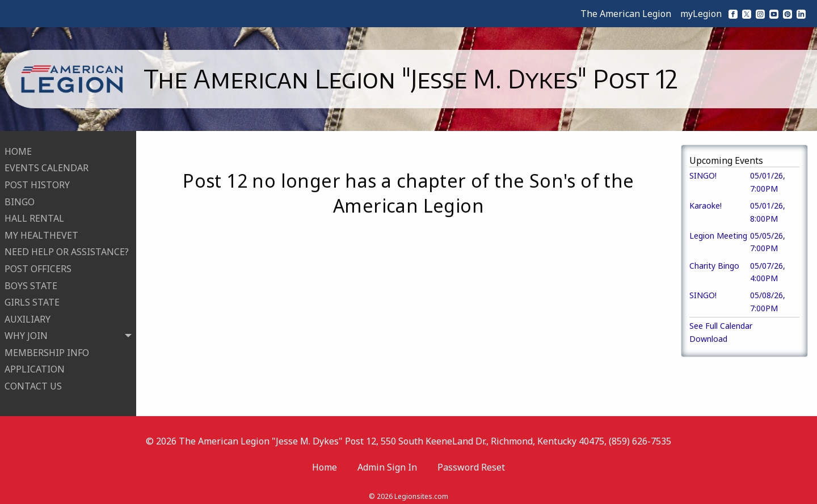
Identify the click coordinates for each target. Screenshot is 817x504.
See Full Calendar (721, 326)
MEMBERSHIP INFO (47, 349)
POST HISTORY (37, 181)
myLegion (701, 14)
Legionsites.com (421, 490)
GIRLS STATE (32, 299)
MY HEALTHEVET (41, 232)
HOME (18, 148)
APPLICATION (35, 366)
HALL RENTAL (34, 215)
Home (325, 460)
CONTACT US (33, 383)
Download (708, 339)
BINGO (20, 198)
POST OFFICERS (38, 265)
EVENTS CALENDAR (47, 165)
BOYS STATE (31, 282)
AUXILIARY (28, 316)
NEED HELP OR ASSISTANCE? (67, 249)
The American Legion (626, 14)
